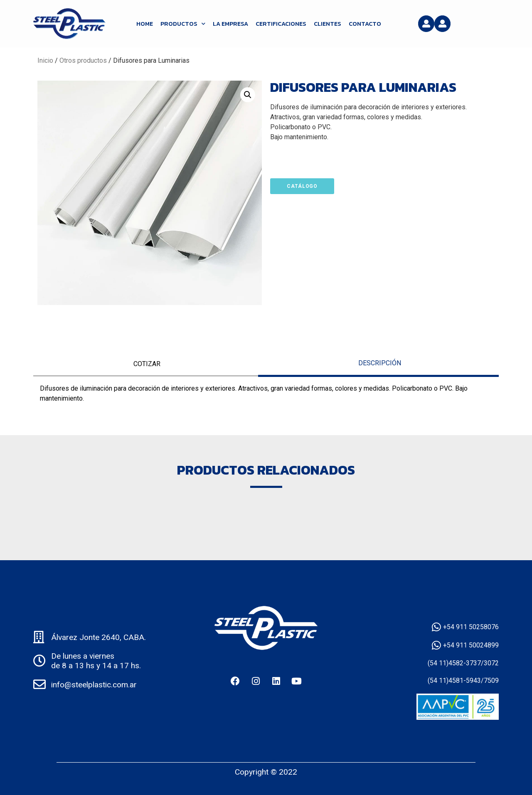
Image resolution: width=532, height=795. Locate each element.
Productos (183, 24)
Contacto (365, 24)
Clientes (328, 24)
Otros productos (83, 60)
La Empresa (230, 24)
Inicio (45, 60)
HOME (145, 24)
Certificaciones (281, 24)
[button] (248, 95)
